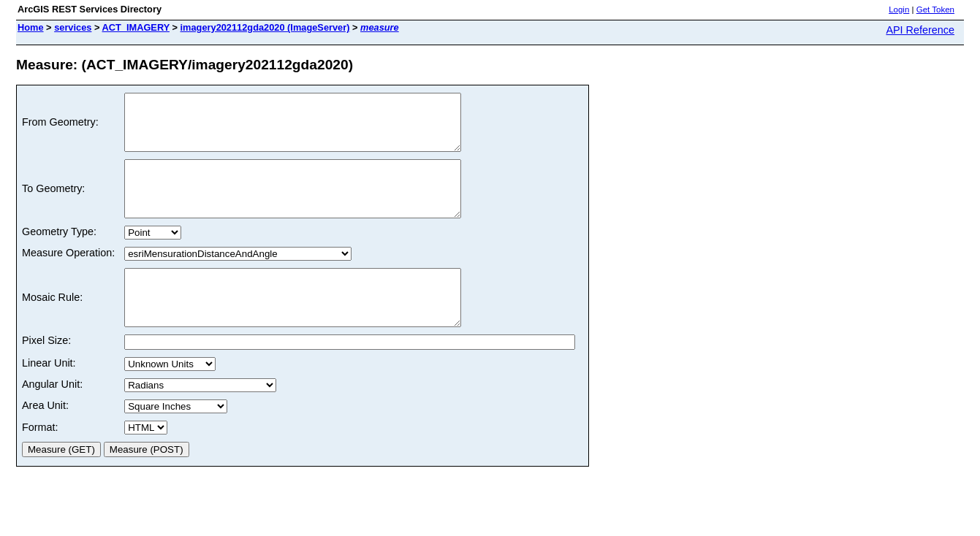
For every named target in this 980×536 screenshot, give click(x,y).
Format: (40, 460)
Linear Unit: (49, 396)
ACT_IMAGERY (136, 27)
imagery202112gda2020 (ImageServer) (265, 27)
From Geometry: (60, 128)
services (73, 27)
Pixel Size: (46, 373)
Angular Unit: (52, 417)
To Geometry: (53, 205)
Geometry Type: (59, 253)
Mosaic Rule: (52, 325)
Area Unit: (45, 438)
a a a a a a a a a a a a (176, 439)
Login (899, 9)
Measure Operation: (68, 275)
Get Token (935, 9)
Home (31, 27)
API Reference (920, 30)
